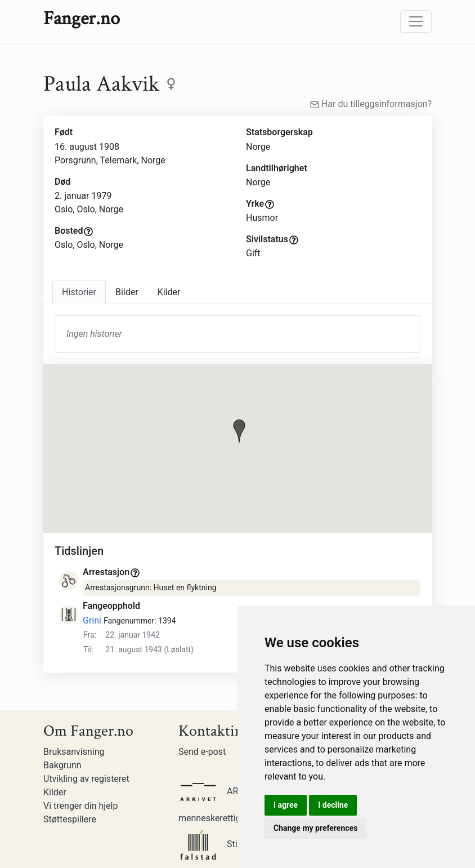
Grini (92, 620)
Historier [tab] (79, 292)
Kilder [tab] (169, 292)
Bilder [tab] (127, 292)
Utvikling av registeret (86, 779)
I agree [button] (286, 805)
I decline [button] (333, 805)
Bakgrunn (62, 765)
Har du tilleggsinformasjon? (371, 104)
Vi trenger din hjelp (80, 806)
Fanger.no (82, 19)
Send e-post (202, 752)
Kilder (55, 792)
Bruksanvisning (74, 752)
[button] (239, 431)
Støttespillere (70, 819)
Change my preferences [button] (315, 828)
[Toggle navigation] (416, 21)
